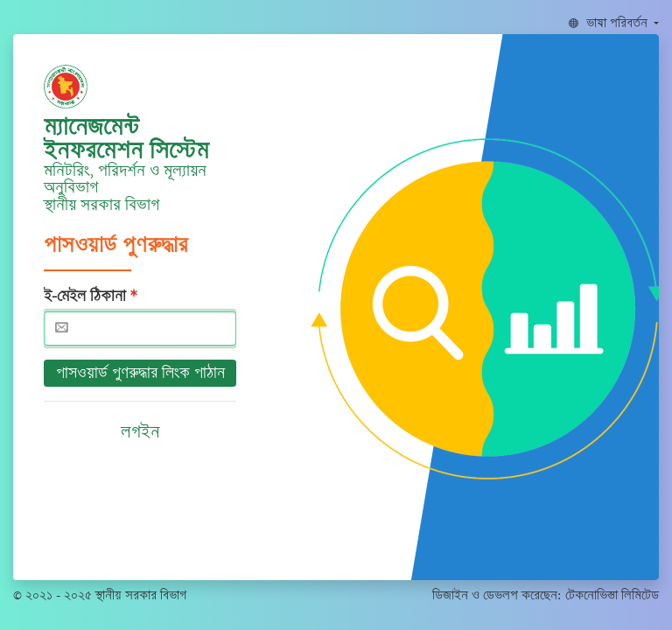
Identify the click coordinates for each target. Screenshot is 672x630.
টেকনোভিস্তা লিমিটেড (612, 595)
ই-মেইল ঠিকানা (85, 296)
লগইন (140, 432)
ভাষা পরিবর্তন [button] (610, 23)
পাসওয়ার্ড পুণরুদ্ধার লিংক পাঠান (140, 373)
